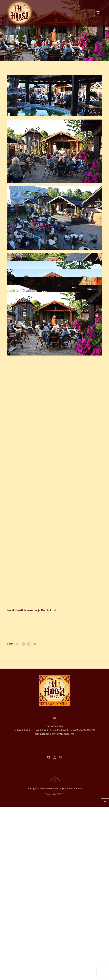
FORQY (60, 470)
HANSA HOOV (53, 465)
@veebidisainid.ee (73, 465)
